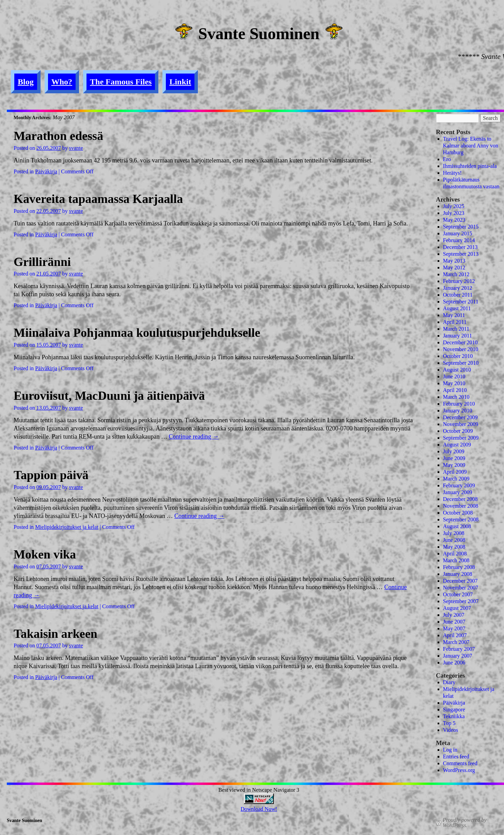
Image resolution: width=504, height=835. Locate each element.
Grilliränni (42, 262)
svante (76, 148)
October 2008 (458, 513)
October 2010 (458, 356)
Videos (451, 730)
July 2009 (454, 451)
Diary (449, 682)
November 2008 (461, 506)
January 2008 (458, 574)
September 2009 (461, 438)
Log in (450, 750)
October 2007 (458, 594)
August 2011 (457, 308)
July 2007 (454, 615)
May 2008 (454, 547)
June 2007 (454, 622)
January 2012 (458, 288)
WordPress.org (459, 770)
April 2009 (455, 472)
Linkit (180, 82)
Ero (447, 159)
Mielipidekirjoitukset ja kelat (67, 527)
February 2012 (459, 281)
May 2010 (454, 383)
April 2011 (455, 322)
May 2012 (454, 267)
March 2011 (456, 329)
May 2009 (454, 465)
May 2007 (454, 628)
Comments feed (460, 763)
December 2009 (460, 417)
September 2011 (461, 302)
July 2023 (454, 213)
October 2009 (458, 431)
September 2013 (461, 254)
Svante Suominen (259, 34)
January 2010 (458, 411)
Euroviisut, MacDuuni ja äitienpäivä (109, 396)
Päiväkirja (46, 171)
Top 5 (449, 723)
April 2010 (455, 390)
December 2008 (460, 499)
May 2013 (454, 261)
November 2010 (461, 349)
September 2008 (461, 519)
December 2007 (460, 581)
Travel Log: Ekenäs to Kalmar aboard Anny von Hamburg (471, 146)
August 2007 (457, 608)
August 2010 (457, 370)
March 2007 (456, 642)
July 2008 (454, 533)
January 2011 (458, 336)
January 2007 (458, 656)
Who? (62, 82)
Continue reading (194, 437)
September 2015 (461, 227)
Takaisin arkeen (56, 634)
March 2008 (456, 560)
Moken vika (45, 554)
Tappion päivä (51, 475)
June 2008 (454, 540)
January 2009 (458, 492)
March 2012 (456, 274)
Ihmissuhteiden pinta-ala (470, 166)
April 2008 (455, 554)
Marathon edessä (58, 136)
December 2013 (460, 247)
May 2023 (454, 220)
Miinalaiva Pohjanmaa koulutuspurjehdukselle (137, 333)
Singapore (454, 710)
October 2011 (458, 295)
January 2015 (458, 233)
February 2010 (459, 404)
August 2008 (457, 526)
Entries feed (456, 757)
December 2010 (460, 342)
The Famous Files (121, 82)
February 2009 (459, 485)
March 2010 (456, 397)
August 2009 (457, 445)
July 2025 (454, 206)
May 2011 (454, 315)
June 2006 (454, 663)
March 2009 (456, 479)
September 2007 (461, 601)
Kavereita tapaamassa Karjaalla (98, 199)
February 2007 (459, 649)
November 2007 (461, 588)
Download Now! (259, 809)
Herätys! (452, 173)
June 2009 (454, 458)
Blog (26, 82)
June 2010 (454, 376)
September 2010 (461, 363)
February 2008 (459, 567)
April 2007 (455, 635)
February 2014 (459, 240)
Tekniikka (454, 716)
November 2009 (461, 424)
